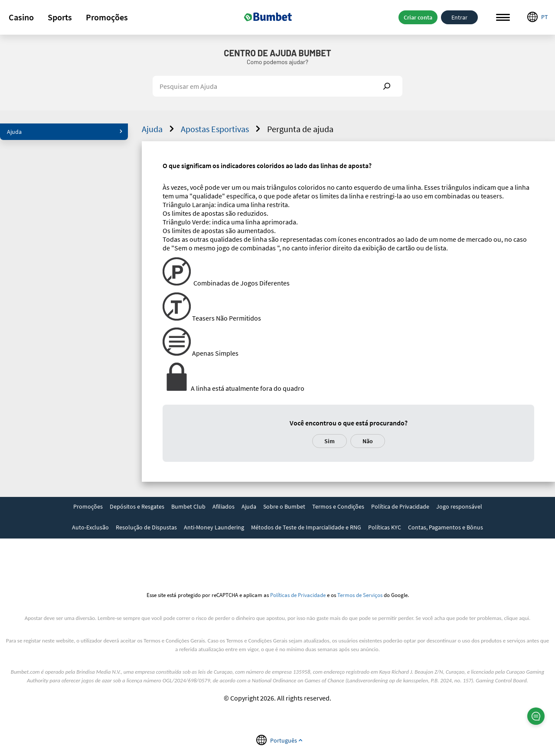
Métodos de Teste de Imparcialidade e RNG (306, 527)
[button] (21, 17)
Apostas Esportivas (222, 129)
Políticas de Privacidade (298, 595)
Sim (330, 441)
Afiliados (224, 506)
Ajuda (65, 132)
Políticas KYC (385, 527)
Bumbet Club (188, 506)
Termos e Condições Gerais (174, 641)
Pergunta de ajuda (300, 129)
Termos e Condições (338, 506)
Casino (21, 17)
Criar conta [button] (418, 17)
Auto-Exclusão (90, 527)
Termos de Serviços (360, 595)
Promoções (107, 17)
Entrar (459, 17)
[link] (88, 507)
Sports (60, 17)
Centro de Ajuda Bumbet (277, 53)
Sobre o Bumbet (284, 506)
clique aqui (517, 618)
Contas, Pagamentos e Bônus (446, 527)
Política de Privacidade (400, 506)
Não (368, 441)
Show (387, 86)
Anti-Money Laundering (214, 527)
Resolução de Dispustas (146, 527)
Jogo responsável (459, 506)
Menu (503, 18)
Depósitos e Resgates (137, 506)
